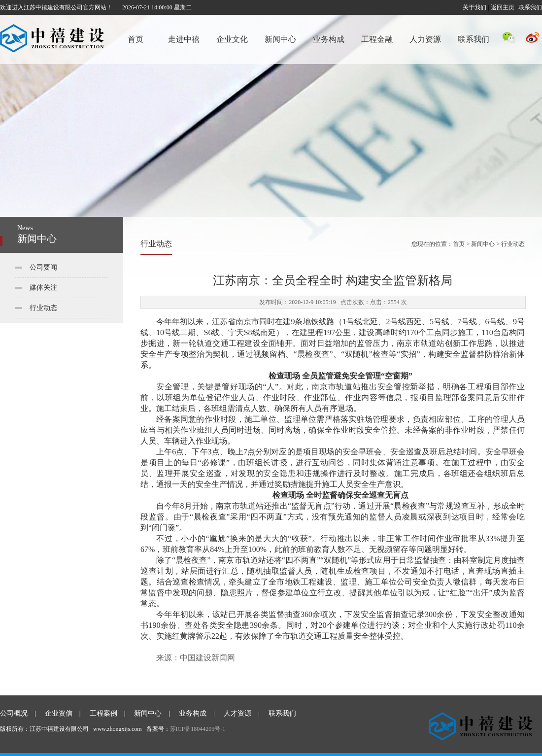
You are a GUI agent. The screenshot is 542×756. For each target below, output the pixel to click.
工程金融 (377, 39)
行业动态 (43, 308)
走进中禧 (184, 39)
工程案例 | (108, 713)
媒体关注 (43, 288)
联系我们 (530, 7)
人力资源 (425, 39)
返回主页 (503, 7)
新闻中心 (280, 39)
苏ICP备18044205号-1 (198, 729)
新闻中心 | (152, 713)
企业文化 (232, 39)
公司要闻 (43, 267)
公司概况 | (18, 713)
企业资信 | (63, 713)
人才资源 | (242, 713)
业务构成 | (197, 713)
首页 (135, 39)
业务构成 (329, 39)
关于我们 (474, 7)
